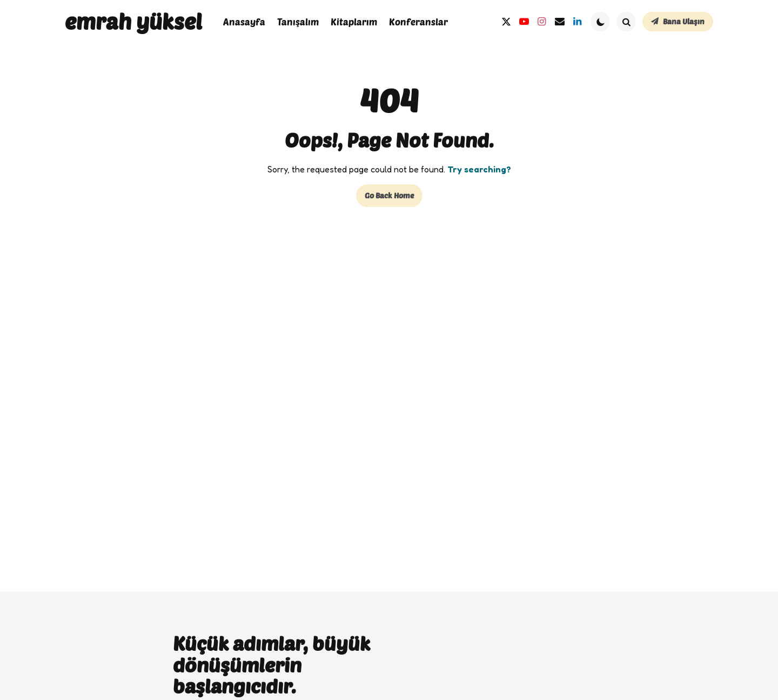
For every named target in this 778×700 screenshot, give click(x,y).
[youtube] (524, 22)
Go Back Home (389, 195)
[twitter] (506, 22)
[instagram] (542, 22)
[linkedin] (577, 22)
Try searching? (479, 169)
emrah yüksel (133, 21)
